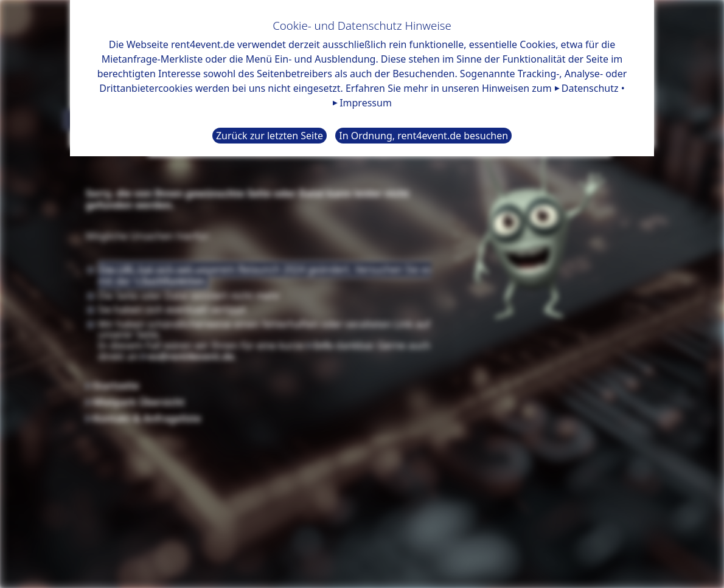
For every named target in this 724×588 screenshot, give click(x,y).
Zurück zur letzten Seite (270, 136)
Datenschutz (590, 88)
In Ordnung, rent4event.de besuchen (423, 136)
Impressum (366, 103)
